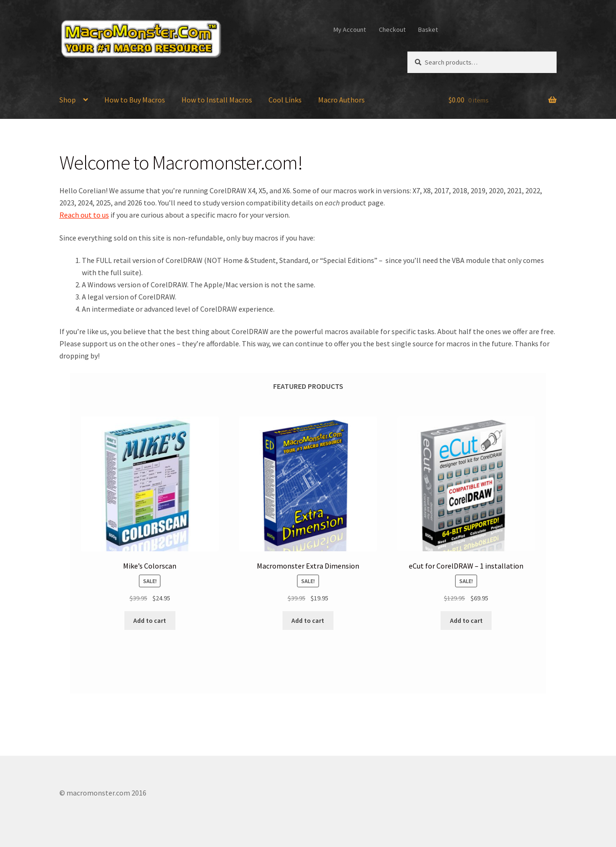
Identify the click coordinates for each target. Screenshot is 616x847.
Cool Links (285, 100)
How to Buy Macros (135, 100)
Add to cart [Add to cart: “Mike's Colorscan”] (150, 621)
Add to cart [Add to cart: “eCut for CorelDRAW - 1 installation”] (466, 621)
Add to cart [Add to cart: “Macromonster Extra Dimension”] (308, 621)
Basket (428, 29)
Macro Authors (341, 100)
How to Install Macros (217, 100)
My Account (350, 29)
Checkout (392, 29)
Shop (68, 100)
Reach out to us (84, 215)
